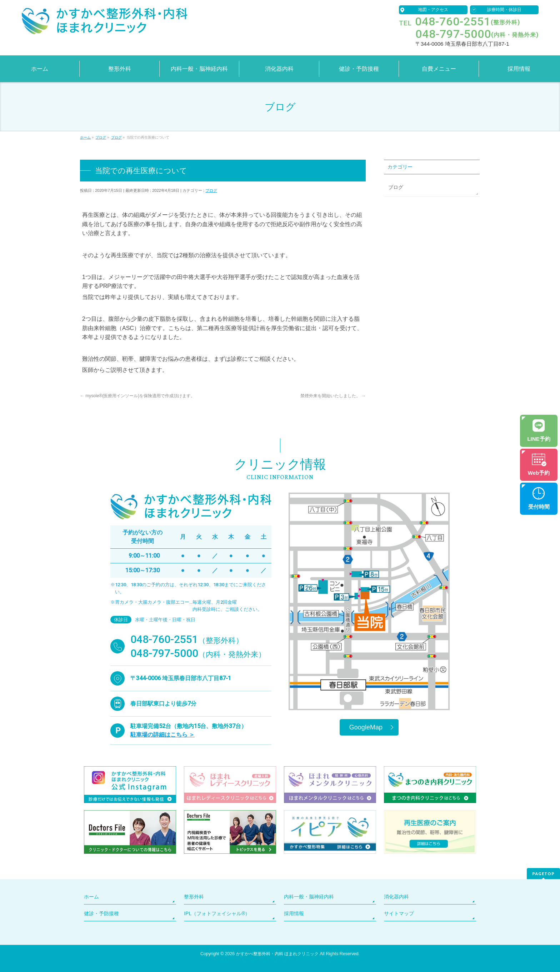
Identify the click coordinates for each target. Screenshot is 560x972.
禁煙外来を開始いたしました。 (333, 396)
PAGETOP (543, 874)
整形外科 (194, 897)
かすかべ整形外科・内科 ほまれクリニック (277, 954)
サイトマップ (399, 913)
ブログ (211, 190)
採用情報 (294, 913)
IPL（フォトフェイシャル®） (217, 913)
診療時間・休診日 (504, 10)
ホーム (91, 897)
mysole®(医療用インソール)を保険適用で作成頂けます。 (137, 396)
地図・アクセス (433, 10)
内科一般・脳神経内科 (309, 897)
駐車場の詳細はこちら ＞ (162, 735)
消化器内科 (396, 897)
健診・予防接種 (101, 913)
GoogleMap (366, 727)
